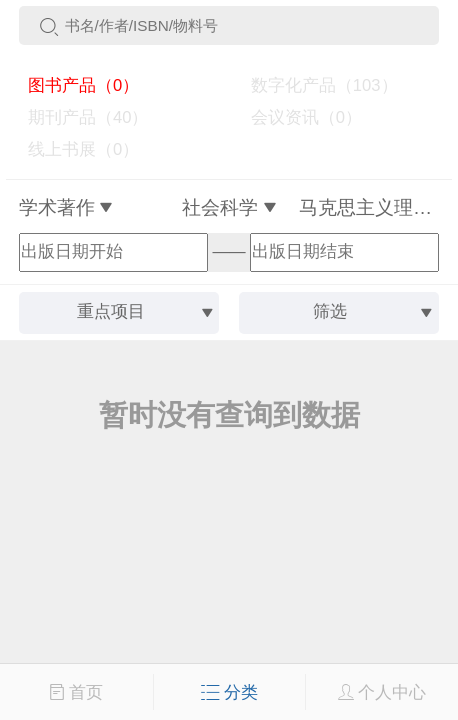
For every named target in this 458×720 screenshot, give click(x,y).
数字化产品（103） (314, 85)
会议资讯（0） (297, 117)
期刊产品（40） (79, 117)
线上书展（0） (75, 149)
